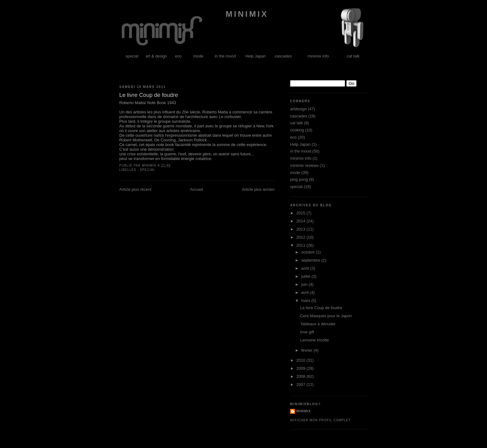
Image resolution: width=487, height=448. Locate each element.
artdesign (298, 109)
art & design (156, 56)
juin (305, 284)
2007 (301, 384)
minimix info (318, 56)
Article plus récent (135, 189)
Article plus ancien (258, 189)
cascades (283, 56)
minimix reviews (304, 165)
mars (306, 301)
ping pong (299, 179)
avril (305, 293)
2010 (301, 360)
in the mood (225, 56)
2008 (301, 376)
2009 (301, 368)
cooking (297, 130)
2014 (301, 221)
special (132, 56)
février (307, 350)
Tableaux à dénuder (318, 324)
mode (198, 56)
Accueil (197, 189)
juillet (306, 276)
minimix (245, 14)
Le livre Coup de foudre (321, 308)
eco (178, 56)
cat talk (353, 56)
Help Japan (256, 56)
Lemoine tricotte (314, 340)
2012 (301, 237)
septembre (311, 260)
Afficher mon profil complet (320, 420)
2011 (301, 245)
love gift (307, 332)
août (306, 268)
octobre (309, 252)
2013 (301, 229)
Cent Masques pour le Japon (326, 316)
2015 (301, 213)
